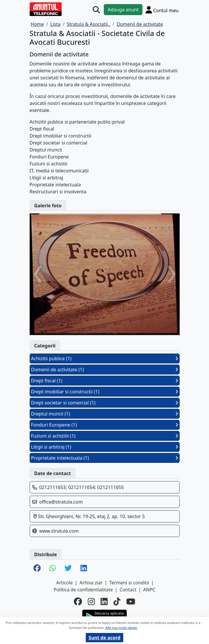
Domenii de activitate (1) (105, 370)
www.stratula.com (59, 531)
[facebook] (78, 602)
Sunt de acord (104, 638)
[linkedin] (104, 602)
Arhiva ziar (91, 583)
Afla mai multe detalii (121, 628)
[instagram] (91, 602)
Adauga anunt (123, 10)
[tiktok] (117, 602)
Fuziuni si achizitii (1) (105, 436)
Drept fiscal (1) (105, 381)
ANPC (149, 590)
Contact (128, 590)
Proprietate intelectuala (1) (105, 458)
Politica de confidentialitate (83, 590)
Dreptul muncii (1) (105, 414)
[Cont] (162, 10)
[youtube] (131, 602)
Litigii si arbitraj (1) (105, 447)
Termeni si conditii (129, 583)
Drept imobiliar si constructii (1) (105, 392)
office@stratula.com (61, 502)
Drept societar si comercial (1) (105, 403)
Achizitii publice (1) (105, 358)
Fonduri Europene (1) (105, 425)
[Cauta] (96, 10)
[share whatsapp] (53, 568)
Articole (64, 583)
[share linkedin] (84, 568)
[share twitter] (68, 568)
